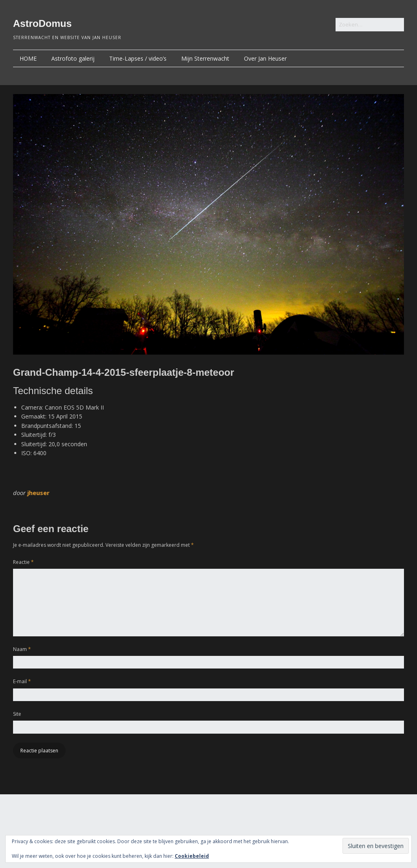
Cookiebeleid (192, 856)
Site (17, 714)
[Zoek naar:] (370, 25)
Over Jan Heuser (265, 58)
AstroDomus (42, 23)
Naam (22, 649)
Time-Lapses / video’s (138, 58)
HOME (28, 58)
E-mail (22, 681)
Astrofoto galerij (73, 58)
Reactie (23, 562)
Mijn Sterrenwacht (205, 58)
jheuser (38, 493)
